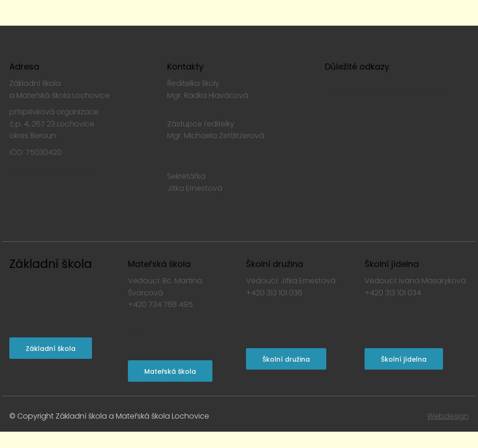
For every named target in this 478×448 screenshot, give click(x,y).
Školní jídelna (404, 359)
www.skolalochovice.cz (51, 169)
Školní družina (286, 359)
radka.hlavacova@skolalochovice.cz (234, 107)
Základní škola (51, 264)
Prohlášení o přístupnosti (370, 107)
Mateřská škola (170, 371)
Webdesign (448, 416)
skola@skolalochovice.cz (212, 200)
